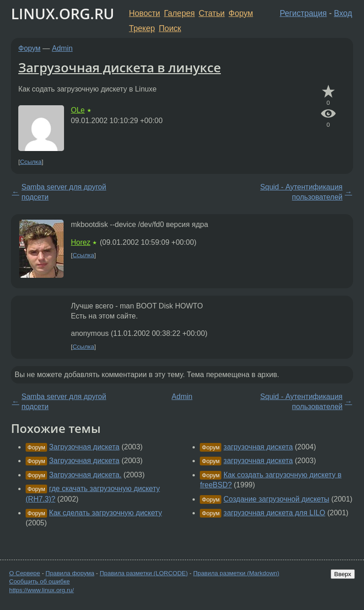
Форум (241, 13)
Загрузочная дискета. (85, 475)
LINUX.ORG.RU (63, 13)
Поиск (170, 28)
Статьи (211, 13)
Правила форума (70, 573)
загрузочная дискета (258, 447)
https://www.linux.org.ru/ (41, 590)
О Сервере (25, 573)
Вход (343, 13)
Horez (81, 242)
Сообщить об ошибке (40, 581)
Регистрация (303, 13)
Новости (145, 13)
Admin (62, 48)
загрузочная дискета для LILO (274, 513)
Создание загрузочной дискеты (276, 499)
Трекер (142, 28)
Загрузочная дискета (84, 447)
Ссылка (31, 162)
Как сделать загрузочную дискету (105, 513)
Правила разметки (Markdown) (236, 573)
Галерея (179, 13)
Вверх (343, 574)
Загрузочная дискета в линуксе (120, 67)
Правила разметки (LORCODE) (144, 573)
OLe (78, 110)
